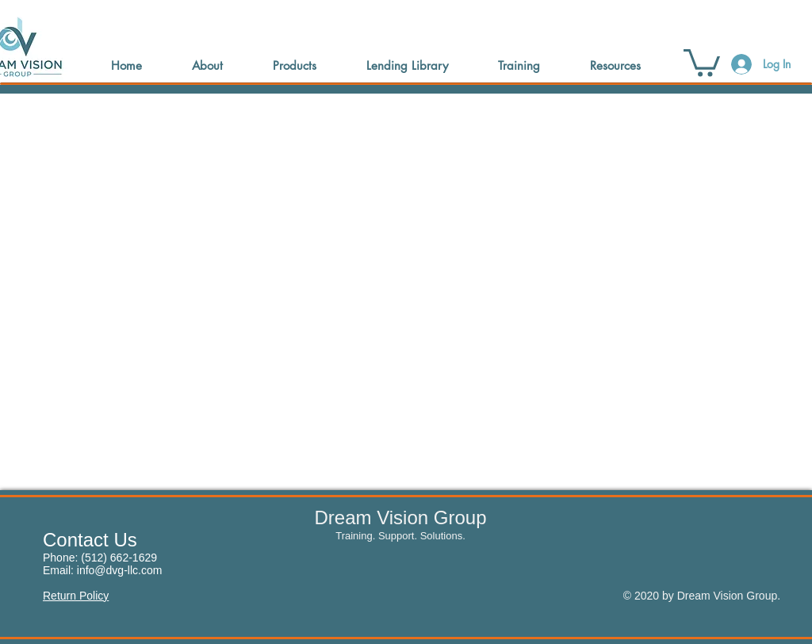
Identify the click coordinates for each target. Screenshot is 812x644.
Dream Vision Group (401, 517)
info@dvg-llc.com (120, 570)
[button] (702, 61)
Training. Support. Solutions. (400, 536)
